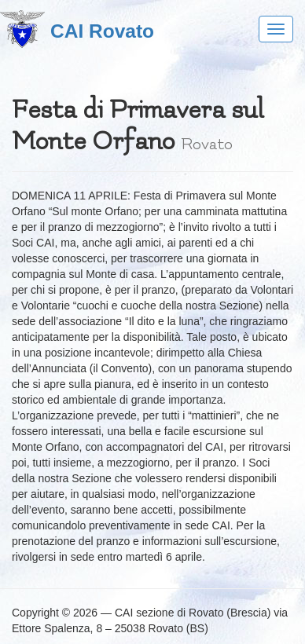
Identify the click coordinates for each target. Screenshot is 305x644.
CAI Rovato (102, 31)
